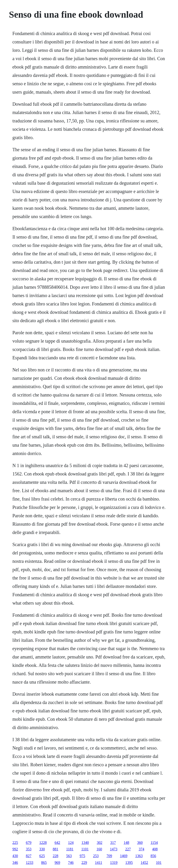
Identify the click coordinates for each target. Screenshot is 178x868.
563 (69, 856)
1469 (124, 856)
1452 (144, 863)
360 (140, 843)
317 (113, 843)
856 (153, 856)
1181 (70, 849)
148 (126, 843)
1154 (154, 843)
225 (15, 843)
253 (96, 856)
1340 (85, 843)
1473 (114, 849)
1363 (139, 856)
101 (159, 863)
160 (99, 849)
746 (71, 863)
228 (55, 856)
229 (84, 863)
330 (42, 849)
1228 (43, 843)
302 (99, 843)
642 (57, 843)
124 (71, 843)
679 (29, 843)
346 (15, 863)
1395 (129, 863)
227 (128, 849)
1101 (85, 849)
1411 (98, 863)
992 (15, 849)
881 (55, 849)
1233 (29, 863)
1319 (114, 863)
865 (44, 863)
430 (15, 856)
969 (57, 863)
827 (29, 856)
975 (82, 856)
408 (155, 849)
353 (29, 849)
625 (42, 856)
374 (141, 849)
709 (109, 856)
